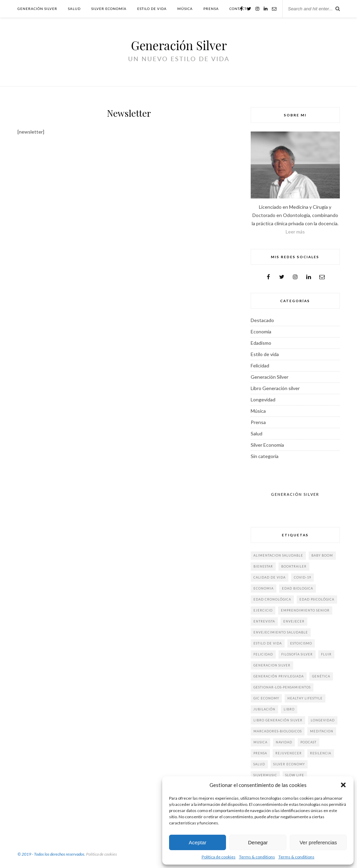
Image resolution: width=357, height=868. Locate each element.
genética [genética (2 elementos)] (321, 676)
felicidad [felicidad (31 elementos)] (263, 654)
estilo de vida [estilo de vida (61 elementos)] (268, 643)
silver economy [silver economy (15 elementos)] (289, 764)
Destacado (262, 320)
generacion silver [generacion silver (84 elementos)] (272, 665)
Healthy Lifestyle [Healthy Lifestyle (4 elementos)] (305, 698)
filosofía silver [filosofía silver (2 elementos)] (297, 654)
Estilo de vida (152, 9)
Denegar (258, 842)
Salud (74, 9)
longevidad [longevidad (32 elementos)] (323, 720)
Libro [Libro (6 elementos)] (289, 709)
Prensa (211, 9)
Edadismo (261, 343)
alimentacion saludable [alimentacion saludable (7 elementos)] (278, 555)
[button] (343, 785)
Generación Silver (37, 9)
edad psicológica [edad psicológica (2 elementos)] (317, 599)
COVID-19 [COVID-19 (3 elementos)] (302, 577)
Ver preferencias (318, 842)
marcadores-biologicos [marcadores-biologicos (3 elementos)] (278, 731)
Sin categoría (265, 456)
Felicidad (260, 366)
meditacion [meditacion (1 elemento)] (322, 731)
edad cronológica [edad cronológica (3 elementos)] (272, 599)
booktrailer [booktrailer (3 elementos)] (294, 566)
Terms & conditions (257, 857)
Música (185, 9)
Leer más (295, 232)
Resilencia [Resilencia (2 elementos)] (321, 753)
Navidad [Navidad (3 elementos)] (284, 742)
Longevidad (263, 399)
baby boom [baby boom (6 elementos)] (322, 555)
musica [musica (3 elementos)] (260, 742)
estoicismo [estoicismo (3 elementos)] (301, 643)
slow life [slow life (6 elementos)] (295, 775)
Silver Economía (109, 9)
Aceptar (198, 842)
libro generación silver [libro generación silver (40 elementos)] (278, 720)
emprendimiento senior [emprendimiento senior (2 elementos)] (305, 610)
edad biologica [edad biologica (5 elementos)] (297, 588)
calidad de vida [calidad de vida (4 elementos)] (270, 577)
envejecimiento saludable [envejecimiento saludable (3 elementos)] (281, 632)
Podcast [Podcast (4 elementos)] (308, 742)
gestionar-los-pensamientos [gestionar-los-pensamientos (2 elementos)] (282, 687)
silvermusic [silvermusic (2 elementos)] (265, 775)
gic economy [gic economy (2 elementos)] (266, 698)
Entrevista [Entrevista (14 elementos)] (264, 621)
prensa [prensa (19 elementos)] (260, 753)
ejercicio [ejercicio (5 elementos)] (263, 610)
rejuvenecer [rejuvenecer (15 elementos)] (289, 753)
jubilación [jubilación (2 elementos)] (264, 709)
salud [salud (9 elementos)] (259, 764)
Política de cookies (219, 857)
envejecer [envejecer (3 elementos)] (294, 621)
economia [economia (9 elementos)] (264, 588)
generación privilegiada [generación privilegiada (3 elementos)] (279, 676)
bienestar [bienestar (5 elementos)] (263, 566)
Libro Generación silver (275, 388)
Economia (261, 332)
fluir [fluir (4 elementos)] (326, 654)
